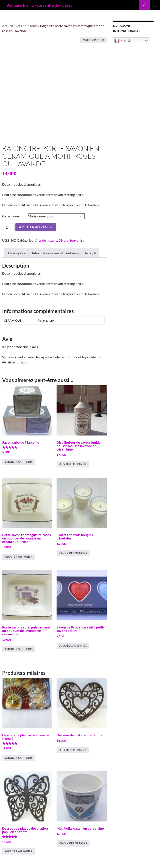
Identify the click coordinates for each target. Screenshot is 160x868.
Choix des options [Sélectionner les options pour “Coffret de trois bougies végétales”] (73, 553)
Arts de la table (26, 26)
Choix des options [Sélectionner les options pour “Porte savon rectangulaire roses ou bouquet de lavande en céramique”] (19, 649)
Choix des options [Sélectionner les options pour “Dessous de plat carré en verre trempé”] (19, 758)
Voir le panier (93, 40)
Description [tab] (17, 253)
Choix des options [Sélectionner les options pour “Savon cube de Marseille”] (19, 462)
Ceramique (11, 216)
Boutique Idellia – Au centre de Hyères (39, 5)
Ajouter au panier (36, 227)
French (123, 41)
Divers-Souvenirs (71, 240)
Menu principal (155, 5)
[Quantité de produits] (8, 227)
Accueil (7, 26)
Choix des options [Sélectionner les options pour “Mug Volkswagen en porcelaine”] (73, 843)
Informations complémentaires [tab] (55, 253)
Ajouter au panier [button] (73, 464)
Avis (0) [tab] (90, 253)
